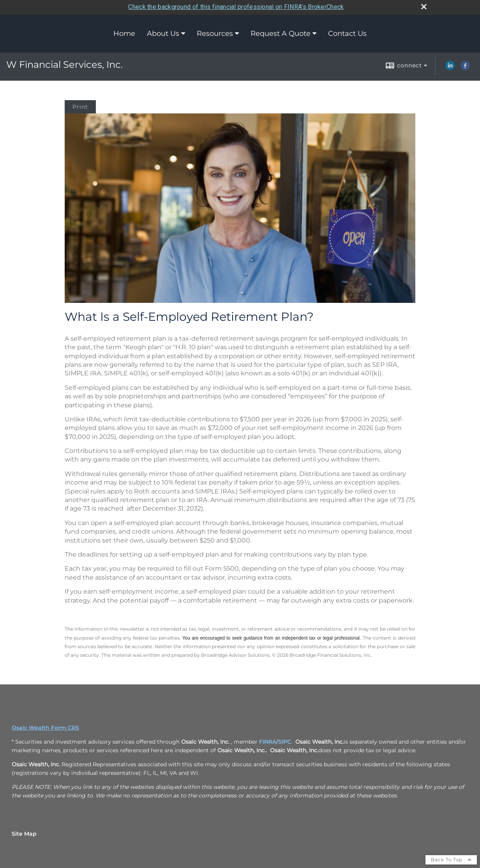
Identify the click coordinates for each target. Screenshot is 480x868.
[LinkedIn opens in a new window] (450, 67)
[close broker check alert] (424, 6)
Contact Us (347, 33)
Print (80, 106)
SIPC (285, 741)
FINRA (268, 741)
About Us (163, 33)
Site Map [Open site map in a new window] (24, 833)
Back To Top (451, 858)
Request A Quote (281, 33)
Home (124, 33)
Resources (215, 33)
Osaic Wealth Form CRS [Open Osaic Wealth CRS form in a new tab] (45, 727)
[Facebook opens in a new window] (465, 67)
